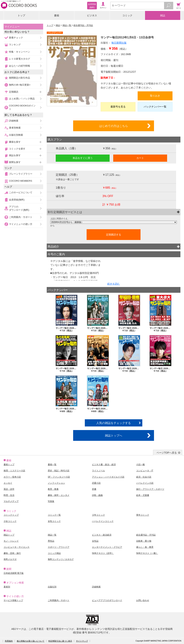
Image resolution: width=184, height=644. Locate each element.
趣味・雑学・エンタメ (59, 495)
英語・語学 (9, 489)
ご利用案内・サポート (21, 217)
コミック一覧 (54, 515)
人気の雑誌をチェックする (114, 423)
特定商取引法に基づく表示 (60, 641)
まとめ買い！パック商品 (22, 99)
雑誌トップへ (114, 435)
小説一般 (141, 465)
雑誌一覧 (67, 25)
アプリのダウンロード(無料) (19, 208)
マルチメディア (11, 501)
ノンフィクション (56, 483)
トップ (21, 15)
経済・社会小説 (144, 477)
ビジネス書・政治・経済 (104, 465)
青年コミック (143, 515)
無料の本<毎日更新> (20, 85)
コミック (127, 15)
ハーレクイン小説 (145, 483)
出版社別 (52, 587)
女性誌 (95, 541)
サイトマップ (82, 641)
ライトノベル (98, 471)
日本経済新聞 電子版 (14, 573)
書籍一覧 (52, 465)
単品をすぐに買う (83, 158)
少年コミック (98, 515)
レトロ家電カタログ (19, 59)
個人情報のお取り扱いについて (31, 641)
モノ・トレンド (11, 541)
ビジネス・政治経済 (102, 535)
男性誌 (51, 541)
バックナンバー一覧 (155, 107)
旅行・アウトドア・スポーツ (150, 489)
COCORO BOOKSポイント (22, 107)
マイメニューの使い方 (21, 224)
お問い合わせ (143, 600)
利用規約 (9, 641)
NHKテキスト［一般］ (147, 553)
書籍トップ (9, 465)
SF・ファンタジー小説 (59, 477)
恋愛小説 (96, 483)
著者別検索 (15, 128)
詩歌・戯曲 (97, 495)
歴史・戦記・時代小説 (59, 471)
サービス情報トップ (13, 600)
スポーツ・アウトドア (59, 547)
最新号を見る (118, 107)
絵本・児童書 (143, 495)
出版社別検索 (16, 135)
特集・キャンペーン (19, 52)
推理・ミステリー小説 (14, 471)
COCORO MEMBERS (21, 181)
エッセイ (8, 483)
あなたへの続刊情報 (19, 66)
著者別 (7, 587)
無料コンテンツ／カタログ (61, 559)
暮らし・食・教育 (145, 547)
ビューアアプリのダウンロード (107, 600)
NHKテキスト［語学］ (103, 553)
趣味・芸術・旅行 (12, 553)
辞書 (94, 489)
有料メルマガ (10, 559)
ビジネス (92, 15)
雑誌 (163, 15)
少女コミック (10, 521)
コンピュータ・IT (145, 471)
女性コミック (54, 521)
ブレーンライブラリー (21, 174)
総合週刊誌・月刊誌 (83, 25)
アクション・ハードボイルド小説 (108, 477)
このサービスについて (21, 192)
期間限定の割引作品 (19, 78)
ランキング (15, 45)
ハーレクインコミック (103, 521)
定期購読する (114, 235)
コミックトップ (11, 515)
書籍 (57, 15)
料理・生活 (9, 495)
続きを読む (114, 284)
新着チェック (16, 38)
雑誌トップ (9, 535)
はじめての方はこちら (114, 126)
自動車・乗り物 (144, 541)
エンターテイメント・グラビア (107, 547)
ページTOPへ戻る (167, 453)
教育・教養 (53, 489)
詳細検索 (14, 121)
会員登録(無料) (17, 200)
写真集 (51, 501)
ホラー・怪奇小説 (12, 477)
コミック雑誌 (54, 553)
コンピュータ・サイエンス (17, 547)
